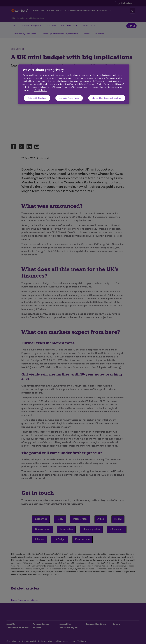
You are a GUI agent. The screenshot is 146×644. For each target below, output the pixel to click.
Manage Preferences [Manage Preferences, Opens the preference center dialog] (69, 98)
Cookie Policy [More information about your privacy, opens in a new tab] (41, 90)
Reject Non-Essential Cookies (107, 98)
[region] (74, 84)
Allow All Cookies (37, 98)
